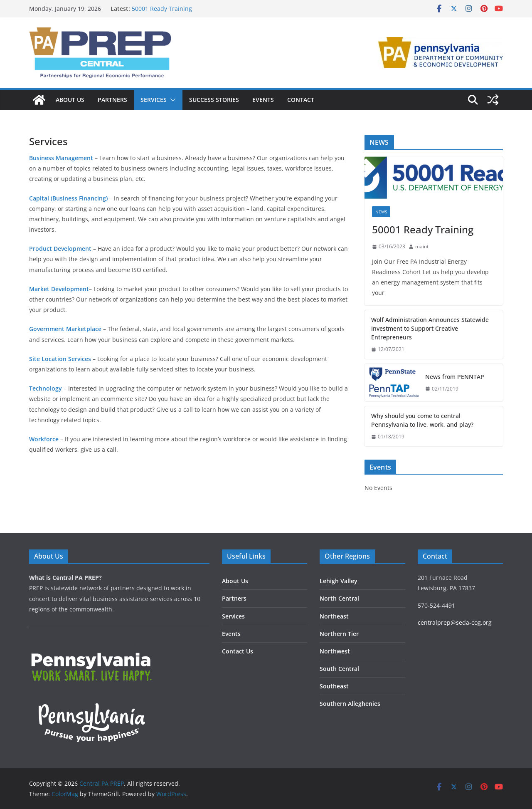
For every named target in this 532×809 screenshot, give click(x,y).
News (381, 212)
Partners (112, 100)
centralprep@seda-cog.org (455, 622)
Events (263, 100)
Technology (46, 388)
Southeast (334, 686)
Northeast (334, 616)
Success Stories (214, 100)
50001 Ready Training (162, 9)
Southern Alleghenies (350, 704)
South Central (339, 669)
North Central (339, 598)
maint (422, 246)
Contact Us (238, 651)
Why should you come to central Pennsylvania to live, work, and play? (422, 420)
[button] (171, 100)
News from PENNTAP (455, 377)
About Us (70, 100)
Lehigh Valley (339, 581)
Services (154, 100)
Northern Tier (339, 634)
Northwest (335, 651)
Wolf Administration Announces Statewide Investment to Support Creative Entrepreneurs (430, 328)
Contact (301, 100)
